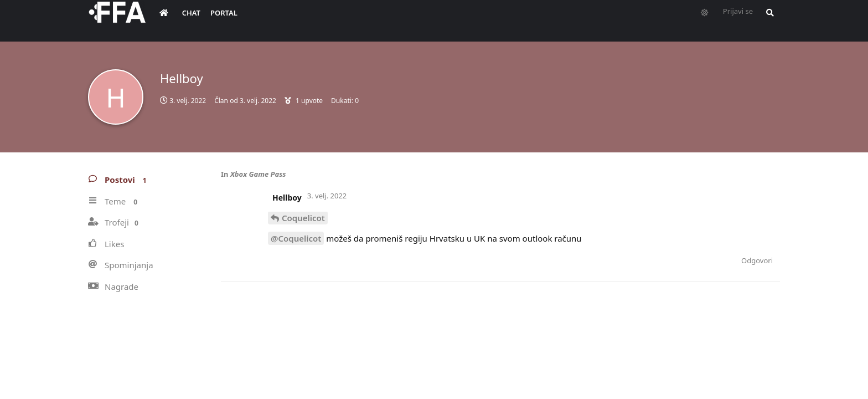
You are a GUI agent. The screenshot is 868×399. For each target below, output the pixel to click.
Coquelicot (303, 218)
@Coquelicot (296, 238)
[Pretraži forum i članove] (767, 20)
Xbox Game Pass (258, 174)
